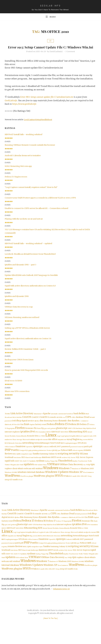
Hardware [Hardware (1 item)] (79, 434)
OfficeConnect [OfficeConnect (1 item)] (10, 454)
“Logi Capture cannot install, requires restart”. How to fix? (31, 192)
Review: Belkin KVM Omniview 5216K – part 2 (25, 354)
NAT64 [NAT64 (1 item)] (91, 446)
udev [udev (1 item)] (18, 473)
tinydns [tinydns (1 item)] (75, 469)
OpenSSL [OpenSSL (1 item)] (29, 454)
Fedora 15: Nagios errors (16, 181)
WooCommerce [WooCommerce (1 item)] (89, 481)
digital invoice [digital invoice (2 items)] (28, 426)
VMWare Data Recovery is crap (19, 312)
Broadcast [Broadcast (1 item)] (8, 422)
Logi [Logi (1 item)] (59, 442)
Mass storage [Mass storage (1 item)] (17, 446)
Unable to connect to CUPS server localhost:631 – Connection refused (36, 213)
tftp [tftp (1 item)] (56, 469)
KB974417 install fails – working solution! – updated (28, 248)
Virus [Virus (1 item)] (45, 473)
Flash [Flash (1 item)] (39, 434)
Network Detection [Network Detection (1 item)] (15, 450)
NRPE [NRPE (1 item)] (63, 450)
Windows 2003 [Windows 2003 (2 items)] (87, 477)
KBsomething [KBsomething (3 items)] (76, 438)
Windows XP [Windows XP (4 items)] (76, 481)
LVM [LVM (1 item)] (95, 442)
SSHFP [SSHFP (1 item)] (17, 469)
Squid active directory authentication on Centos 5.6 (28, 343)
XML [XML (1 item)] (79, 486)
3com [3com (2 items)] (7, 419)
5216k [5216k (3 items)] (13, 418)
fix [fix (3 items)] (35, 434)
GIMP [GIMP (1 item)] (70, 434)
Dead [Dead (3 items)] (87, 422)
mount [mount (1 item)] (45, 446)
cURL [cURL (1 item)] (73, 422)
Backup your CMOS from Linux (19, 364)
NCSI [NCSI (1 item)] (6, 450)
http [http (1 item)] (84, 434)
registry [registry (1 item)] (80, 458)
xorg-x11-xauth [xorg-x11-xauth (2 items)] (11, 489)
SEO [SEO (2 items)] (23, 465)
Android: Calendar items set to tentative (23, 160)
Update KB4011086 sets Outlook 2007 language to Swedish (31, 280)
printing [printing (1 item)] (35, 458)
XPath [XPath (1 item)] (20, 489)
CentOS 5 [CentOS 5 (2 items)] (35, 422)
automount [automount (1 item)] (62, 419)
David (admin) (56, 56)
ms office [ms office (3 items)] (53, 446)
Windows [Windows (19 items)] (51, 477)
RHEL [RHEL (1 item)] (14, 462)
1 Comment (70, 56)
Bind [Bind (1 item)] (87, 419)
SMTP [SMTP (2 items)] (53, 465)
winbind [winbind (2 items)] (39, 477)
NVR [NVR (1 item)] (85, 450)
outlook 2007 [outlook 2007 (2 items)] (55, 454)
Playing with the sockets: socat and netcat (24, 224)
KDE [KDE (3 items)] (85, 438)
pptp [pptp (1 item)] (30, 458)
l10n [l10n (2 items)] (37, 442)
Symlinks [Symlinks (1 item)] (33, 469)
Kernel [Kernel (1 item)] (90, 438)
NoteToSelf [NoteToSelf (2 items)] (55, 450)
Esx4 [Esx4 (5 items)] (27, 430)
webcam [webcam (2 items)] (28, 477)
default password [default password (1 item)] (81, 524)
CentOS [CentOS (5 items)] (27, 422)
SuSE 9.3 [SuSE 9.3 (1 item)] (26, 469)
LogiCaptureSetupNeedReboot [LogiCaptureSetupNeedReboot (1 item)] (71, 442)
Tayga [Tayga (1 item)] (52, 469)
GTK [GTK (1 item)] (74, 434)
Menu (50, 17)
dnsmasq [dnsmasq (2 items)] (48, 426)
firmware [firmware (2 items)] (29, 434)
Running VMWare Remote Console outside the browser (30, 150)
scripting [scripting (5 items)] (63, 461)
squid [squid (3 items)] (7, 469)
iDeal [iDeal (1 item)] (94, 434)
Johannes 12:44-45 (61, 603)
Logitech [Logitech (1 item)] (86, 442)
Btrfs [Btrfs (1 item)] (14, 422)
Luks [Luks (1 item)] (91, 442)
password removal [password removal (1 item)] (77, 454)
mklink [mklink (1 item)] (33, 446)
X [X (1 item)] (72, 486)
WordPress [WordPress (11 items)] (12, 485)
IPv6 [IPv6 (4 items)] (33, 438)
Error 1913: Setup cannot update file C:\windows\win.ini (50, 49)
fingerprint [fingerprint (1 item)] (11, 434)
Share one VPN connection (17, 396)
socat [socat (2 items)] (59, 465)
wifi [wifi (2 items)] (33, 477)
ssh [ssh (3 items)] (12, 469)
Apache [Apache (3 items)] (47, 418)
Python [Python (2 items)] (64, 458)
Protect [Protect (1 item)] (49, 458)
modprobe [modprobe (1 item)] (39, 446)
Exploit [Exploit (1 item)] (32, 430)
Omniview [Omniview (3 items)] (20, 454)
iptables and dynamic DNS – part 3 (20, 269)
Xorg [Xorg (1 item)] (90, 486)
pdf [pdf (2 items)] (91, 454)
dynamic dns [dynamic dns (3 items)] (65, 426)
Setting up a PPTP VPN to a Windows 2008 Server (27, 333)
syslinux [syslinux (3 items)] (40, 469)
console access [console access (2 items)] (56, 422)
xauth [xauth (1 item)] (74, 486)
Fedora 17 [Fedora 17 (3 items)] (84, 430)
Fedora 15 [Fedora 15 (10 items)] (61, 430)
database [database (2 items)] (80, 422)
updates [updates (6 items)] (29, 473)
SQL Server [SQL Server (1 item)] (71, 465)
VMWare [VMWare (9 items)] (53, 473)
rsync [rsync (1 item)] (30, 462)
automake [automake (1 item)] (54, 419)
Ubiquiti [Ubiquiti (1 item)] (13, 473)
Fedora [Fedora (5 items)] (51, 430)
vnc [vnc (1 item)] (84, 473)
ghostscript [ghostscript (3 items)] (62, 434)
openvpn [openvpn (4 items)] (38, 454)
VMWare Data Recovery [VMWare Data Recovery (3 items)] (71, 473)
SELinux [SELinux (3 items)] (84, 461)
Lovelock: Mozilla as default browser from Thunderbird (30, 259)
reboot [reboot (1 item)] (75, 458)
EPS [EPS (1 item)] (19, 430)
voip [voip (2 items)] (88, 473)
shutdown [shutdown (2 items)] (46, 465)
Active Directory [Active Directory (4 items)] (25, 418)
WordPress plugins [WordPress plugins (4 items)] (44, 485)
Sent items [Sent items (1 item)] (17, 465)
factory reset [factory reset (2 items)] (41, 430)
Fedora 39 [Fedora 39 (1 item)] (60, 532)
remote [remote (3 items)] (87, 457)
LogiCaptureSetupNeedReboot (38, 124)
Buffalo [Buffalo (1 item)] (19, 422)
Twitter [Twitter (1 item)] (7, 473)
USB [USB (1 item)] (36, 473)
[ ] (51, 632)
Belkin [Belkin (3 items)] (82, 418)
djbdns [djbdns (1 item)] (37, 426)
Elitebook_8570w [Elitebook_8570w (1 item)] (11, 430)
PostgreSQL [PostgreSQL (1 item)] (24, 458)
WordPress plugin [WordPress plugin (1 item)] (27, 486)
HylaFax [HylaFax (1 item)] (89, 434)
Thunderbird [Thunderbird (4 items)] (65, 469)
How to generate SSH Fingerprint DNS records (26, 375)
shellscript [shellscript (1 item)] (38, 465)
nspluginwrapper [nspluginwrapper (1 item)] (71, 450)
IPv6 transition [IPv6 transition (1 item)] (41, 438)
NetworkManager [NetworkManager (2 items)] (42, 450)
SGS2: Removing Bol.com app (18, 171)
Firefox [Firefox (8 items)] (20, 434)
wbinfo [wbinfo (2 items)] (21, 477)
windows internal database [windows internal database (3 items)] (31, 481)
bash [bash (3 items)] (76, 418)
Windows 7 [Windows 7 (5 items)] (65, 477)
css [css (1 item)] (64, 422)
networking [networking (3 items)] (28, 450)
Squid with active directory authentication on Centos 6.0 (30, 291)
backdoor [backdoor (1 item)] (70, 419)
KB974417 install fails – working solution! (24, 139)
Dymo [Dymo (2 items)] (55, 426)
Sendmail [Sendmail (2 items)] (9, 465)
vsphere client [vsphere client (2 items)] (11, 477)
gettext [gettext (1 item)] (53, 434)
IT (50, 41)
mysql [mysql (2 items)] (69, 446)
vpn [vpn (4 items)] (93, 473)
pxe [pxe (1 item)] (59, 458)
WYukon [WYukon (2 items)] (67, 485)
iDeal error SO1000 (13, 386)
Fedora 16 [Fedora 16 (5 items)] (74, 430)
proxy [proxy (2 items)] (55, 458)
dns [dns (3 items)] (41, 426)
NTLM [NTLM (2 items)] (80, 450)
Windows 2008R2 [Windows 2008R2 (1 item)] (11, 481)
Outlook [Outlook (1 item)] (46, 454)
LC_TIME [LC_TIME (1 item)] (42, 442)
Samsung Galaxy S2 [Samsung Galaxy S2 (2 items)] (49, 461)
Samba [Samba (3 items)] (36, 461)
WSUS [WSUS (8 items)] (59, 485)
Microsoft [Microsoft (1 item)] (26, 446)
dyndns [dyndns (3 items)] (75, 426)
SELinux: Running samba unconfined (22, 322)
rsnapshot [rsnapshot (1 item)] (24, 462)
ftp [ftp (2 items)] (42, 434)
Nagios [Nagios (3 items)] (76, 446)
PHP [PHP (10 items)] (8, 457)
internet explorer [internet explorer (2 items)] (12, 438)
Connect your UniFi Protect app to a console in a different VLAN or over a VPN (40, 203)
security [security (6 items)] (74, 461)
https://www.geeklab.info (24, 109)
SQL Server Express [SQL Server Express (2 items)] (84, 465)
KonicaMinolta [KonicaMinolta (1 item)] (21, 442)
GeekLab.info (11, 105)
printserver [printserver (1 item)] (42, 458)
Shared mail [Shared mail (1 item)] (29, 465)
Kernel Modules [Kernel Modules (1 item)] (10, 442)
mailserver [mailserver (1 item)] (8, 446)
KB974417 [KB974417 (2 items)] (56, 438)
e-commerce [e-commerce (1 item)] (84, 426)
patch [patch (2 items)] (86, 454)
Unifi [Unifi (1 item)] (22, 473)
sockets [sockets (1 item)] (64, 465)
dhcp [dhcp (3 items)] (19, 426)
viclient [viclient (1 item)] (40, 473)
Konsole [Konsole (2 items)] (31, 442)
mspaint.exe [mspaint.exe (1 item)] (62, 446)
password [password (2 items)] (66, 454)
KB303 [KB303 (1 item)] (49, 438)
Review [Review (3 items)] (8, 461)
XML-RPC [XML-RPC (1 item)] (84, 486)
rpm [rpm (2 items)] (18, 461)
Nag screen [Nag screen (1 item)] (84, 446)
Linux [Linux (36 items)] (51, 442)
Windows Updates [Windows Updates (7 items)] (57, 481)
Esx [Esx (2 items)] (22, 430)
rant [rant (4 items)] (70, 457)
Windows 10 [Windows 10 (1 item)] (76, 477)
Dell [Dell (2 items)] (14, 426)
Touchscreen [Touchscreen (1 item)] (83, 469)
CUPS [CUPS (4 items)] (68, 422)
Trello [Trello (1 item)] (90, 469)
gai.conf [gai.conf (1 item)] (47, 434)
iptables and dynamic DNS (17, 301)
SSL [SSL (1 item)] (21, 469)
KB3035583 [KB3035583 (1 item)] (65, 438)
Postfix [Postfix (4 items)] (15, 457)
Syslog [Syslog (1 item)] (47, 469)
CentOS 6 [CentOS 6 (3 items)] (44, 422)
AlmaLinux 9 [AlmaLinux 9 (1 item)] (38, 419)
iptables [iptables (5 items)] (25, 438)
